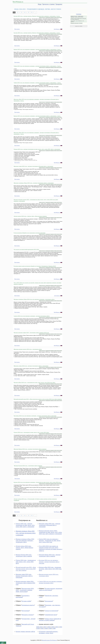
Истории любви (26, 601)
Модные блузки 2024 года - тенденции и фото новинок (28, 466)
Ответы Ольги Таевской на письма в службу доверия (50, 620)
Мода (40, 4)
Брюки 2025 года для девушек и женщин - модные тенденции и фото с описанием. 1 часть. (37, 116)
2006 (49, 627)
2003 (61, 627)
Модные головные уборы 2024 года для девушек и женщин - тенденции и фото (34, 299)
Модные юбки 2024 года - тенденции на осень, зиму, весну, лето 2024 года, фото (34, 382)
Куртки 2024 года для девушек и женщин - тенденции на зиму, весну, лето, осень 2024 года (37, 482)
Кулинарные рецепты (28, 605)
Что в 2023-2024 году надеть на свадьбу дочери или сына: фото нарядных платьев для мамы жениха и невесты (51, 548)
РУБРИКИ (79, 14)
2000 (46, 628)
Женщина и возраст (28, 615)
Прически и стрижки (48, 4)
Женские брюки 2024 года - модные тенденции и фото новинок (30, 449)
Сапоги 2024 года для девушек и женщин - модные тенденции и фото (32, 316)
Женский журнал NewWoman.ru (49, 640)
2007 (45, 627)
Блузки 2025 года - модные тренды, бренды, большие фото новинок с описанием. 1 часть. (37, 33)
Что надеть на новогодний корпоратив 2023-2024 (26, 249)
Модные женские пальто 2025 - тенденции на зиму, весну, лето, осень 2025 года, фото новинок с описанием (50, 532)
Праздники (59, 4)
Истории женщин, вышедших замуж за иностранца (51, 589)
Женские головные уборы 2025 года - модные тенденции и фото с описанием (34, 183)
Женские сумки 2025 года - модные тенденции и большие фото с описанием (33, 166)
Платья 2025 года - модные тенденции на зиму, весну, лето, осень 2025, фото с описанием (37, 149)
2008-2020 (39, 627)
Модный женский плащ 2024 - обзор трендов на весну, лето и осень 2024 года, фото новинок (38, 399)
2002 (38, 628)
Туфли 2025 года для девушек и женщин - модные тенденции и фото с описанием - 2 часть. (37, 66)
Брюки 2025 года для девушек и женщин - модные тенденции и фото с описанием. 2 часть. (37, 49)
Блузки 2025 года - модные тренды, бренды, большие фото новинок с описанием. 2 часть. (37, 16)
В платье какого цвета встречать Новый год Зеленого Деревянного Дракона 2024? (35, 266)
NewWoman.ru (18, 2)
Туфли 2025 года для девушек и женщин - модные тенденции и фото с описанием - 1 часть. (37, 83)
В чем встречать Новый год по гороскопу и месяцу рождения (29, 233)
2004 (57, 627)
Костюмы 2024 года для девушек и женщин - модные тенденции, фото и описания (35, 416)
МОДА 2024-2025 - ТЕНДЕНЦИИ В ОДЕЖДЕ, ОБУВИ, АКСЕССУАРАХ (51, 18)
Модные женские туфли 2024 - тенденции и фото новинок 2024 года (31, 333)
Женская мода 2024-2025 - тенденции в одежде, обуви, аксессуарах (25, 590)
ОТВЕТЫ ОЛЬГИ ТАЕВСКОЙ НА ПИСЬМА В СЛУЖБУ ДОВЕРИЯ (78, 19)
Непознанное (49, 601)
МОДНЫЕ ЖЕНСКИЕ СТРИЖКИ (77, 23)
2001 (42, 628)
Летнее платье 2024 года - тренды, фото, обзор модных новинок (30, 216)
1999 (50, 628)
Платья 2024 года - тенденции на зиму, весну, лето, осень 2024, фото (31, 432)
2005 (53, 627)
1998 (54, 628)
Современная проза (51, 615)
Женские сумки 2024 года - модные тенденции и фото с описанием (31, 366)
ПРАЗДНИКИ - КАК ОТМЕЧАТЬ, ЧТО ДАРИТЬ (77, 21)
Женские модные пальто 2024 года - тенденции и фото (28, 349)
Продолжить (17, 29)
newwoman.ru (57, 296)
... (35, 12)
